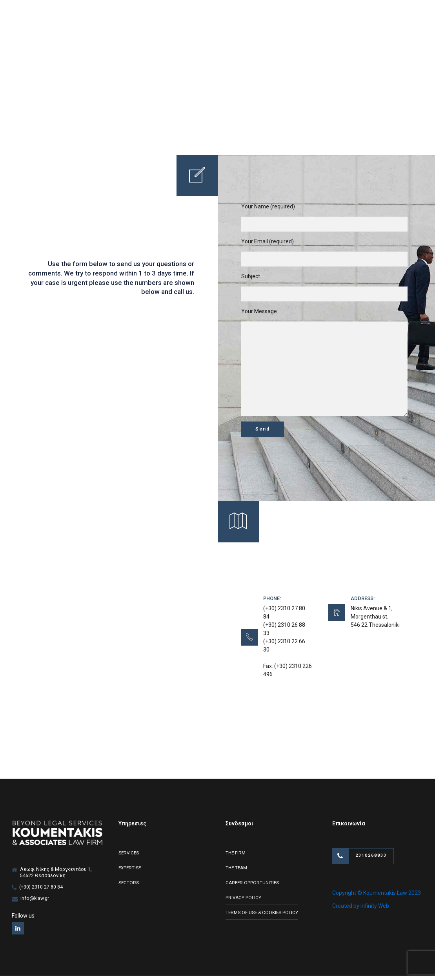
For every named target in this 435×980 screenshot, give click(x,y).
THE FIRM (236, 857)
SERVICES (129, 857)
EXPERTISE (130, 872)
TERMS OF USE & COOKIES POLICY (263, 918)
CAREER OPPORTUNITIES (253, 887)
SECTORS (129, 887)
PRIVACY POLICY (244, 902)
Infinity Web (375, 911)
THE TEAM (237, 872)
